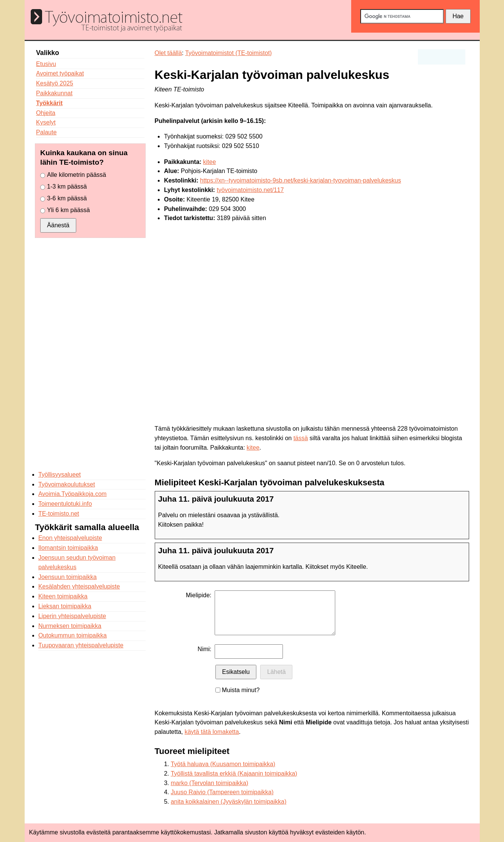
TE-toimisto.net (59, 514)
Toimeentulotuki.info (65, 504)
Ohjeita (46, 113)
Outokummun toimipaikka (73, 635)
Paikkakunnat (54, 93)
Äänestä (58, 225)
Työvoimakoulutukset (67, 484)
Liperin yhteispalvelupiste (72, 616)
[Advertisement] (90, 354)
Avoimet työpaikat (60, 73)
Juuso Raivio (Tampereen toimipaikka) (222, 792)
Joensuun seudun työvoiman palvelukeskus (77, 562)
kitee (210, 162)
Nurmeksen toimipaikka (70, 626)
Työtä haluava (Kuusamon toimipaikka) (223, 764)
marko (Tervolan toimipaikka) (210, 783)
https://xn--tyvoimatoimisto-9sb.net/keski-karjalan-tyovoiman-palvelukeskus (301, 180)
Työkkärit (49, 103)
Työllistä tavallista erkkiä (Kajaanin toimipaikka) (234, 774)
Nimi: (204, 649)
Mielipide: (199, 595)
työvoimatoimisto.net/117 (250, 190)
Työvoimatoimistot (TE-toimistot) (228, 53)
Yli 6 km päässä (68, 210)
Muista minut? (241, 690)
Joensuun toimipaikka (68, 577)
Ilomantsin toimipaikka (68, 548)
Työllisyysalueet (60, 475)
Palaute (46, 132)
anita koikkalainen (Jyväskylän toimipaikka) (228, 802)
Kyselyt (46, 122)
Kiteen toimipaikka (63, 596)
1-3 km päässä (67, 186)
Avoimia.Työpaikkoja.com (72, 494)
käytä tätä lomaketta (212, 732)
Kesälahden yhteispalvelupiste (79, 586)
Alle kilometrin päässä (77, 175)
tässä (301, 438)
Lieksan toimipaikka (65, 606)
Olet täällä (168, 53)
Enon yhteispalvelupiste (70, 538)
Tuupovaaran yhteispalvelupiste (81, 645)
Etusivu (46, 64)
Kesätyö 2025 (55, 83)
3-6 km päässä (67, 198)
